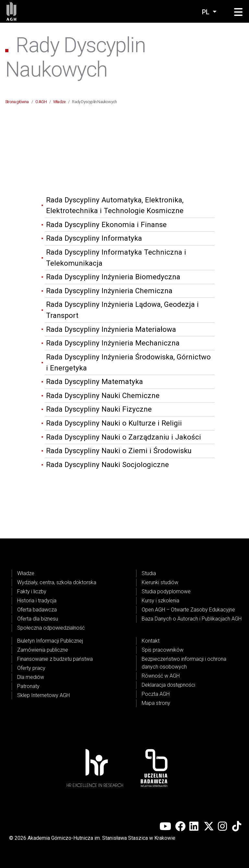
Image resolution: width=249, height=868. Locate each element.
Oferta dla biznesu (38, 619)
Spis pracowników (163, 650)
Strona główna (17, 102)
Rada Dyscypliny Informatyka (94, 238)
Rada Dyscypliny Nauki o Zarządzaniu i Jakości (124, 437)
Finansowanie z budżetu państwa (55, 659)
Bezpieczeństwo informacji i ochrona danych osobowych (184, 663)
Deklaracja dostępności (168, 685)
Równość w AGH (161, 676)
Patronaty (28, 686)
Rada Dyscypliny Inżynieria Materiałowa (111, 329)
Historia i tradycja (37, 601)
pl (207, 12)
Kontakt (151, 641)
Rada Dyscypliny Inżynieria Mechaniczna (113, 343)
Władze (59, 102)
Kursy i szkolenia (160, 601)
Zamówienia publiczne (43, 650)
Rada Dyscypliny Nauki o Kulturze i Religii (114, 423)
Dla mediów (31, 677)
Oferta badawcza (37, 610)
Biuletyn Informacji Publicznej (50, 641)
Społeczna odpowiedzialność (51, 628)
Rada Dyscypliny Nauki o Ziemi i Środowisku (119, 451)
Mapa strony (156, 703)
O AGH (41, 102)
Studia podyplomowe (166, 591)
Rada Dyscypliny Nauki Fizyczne (99, 409)
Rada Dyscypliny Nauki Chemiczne (103, 395)
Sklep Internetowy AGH (43, 695)
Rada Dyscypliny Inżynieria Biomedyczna (113, 277)
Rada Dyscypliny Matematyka (95, 381)
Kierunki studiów (160, 582)
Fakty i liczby (32, 591)
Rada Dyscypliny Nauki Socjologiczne (107, 464)
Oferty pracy (31, 668)
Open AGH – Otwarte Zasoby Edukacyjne (188, 610)
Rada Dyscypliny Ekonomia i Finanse (106, 224)
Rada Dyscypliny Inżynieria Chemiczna (109, 291)
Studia (149, 573)
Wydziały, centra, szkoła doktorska (57, 582)
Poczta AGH (156, 694)
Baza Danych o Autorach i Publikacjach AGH (192, 619)
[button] (238, 12)
